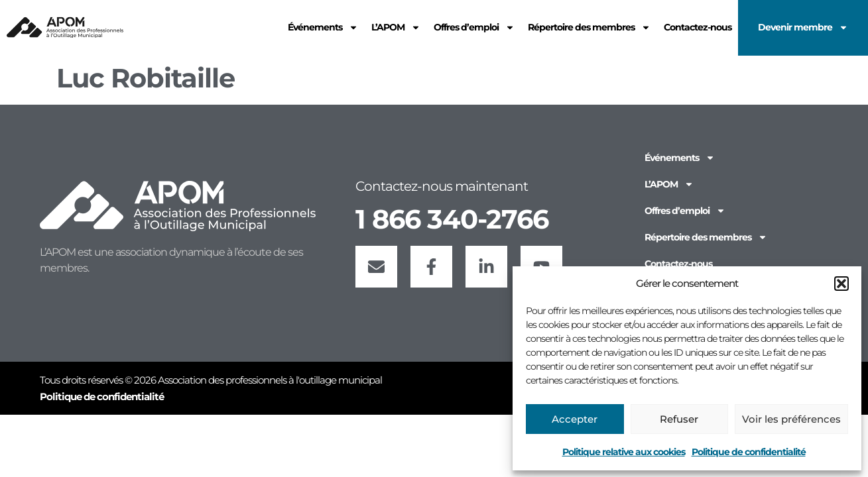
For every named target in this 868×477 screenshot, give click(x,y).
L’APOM (669, 184)
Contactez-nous (678, 264)
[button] (841, 284)
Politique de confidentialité (749, 452)
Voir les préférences (791, 419)
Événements (680, 158)
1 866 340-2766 (452, 219)
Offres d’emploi (685, 211)
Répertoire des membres (706, 237)
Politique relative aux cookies (624, 452)
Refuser (679, 419)
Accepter (575, 419)
